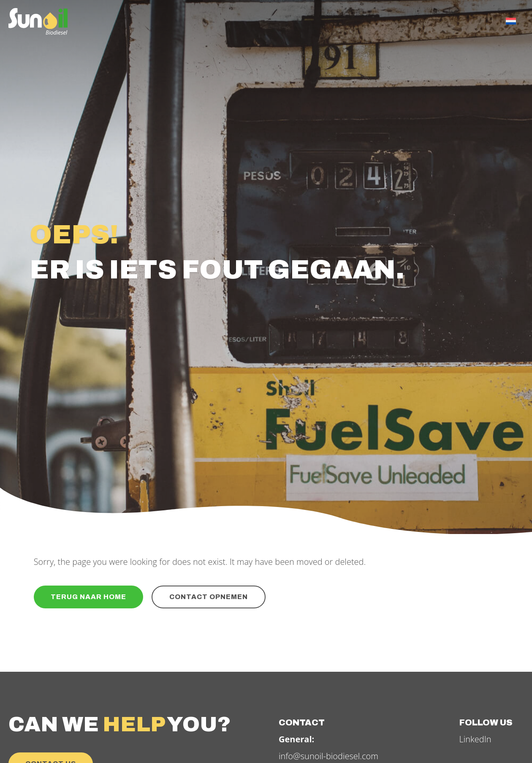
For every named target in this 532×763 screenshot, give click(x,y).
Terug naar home (88, 597)
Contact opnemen (209, 597)
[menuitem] (511, 21)
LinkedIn (475, 739)
